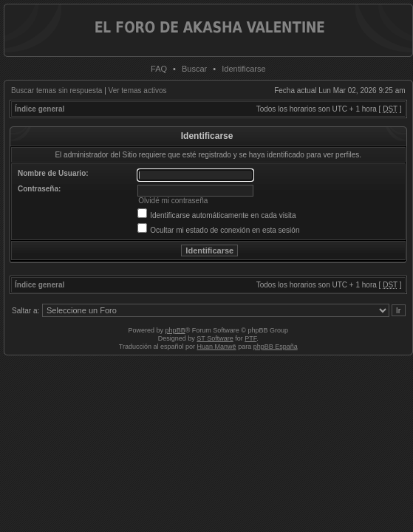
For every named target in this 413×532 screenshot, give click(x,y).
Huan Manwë (217, 347)
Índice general (40, 109)
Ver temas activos (138, 91)
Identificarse (243, 69)
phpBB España (276, 347)
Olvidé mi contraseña (173, 201)
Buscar (194, 69)
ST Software (215, 338)
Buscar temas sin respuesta (57, 91)
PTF (250, 338)
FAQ (159, 69)
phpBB (175, 330)
